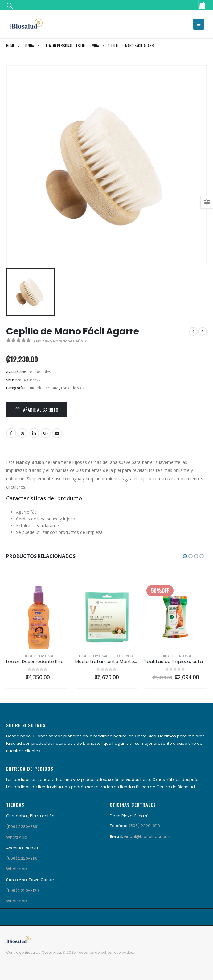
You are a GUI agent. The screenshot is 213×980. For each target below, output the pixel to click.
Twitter (23, 433)
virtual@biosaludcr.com (148, 836)
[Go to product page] (38, 617)
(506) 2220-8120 (23, 890)
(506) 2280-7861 (22, 827)
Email (57, 433)
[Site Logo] (26, 24)
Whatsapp (17, 869)
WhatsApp (17, 837)
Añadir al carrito (41, 410)
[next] (203, 331)
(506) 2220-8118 (144, 826)
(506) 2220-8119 (22, 858)
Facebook (11, 433)
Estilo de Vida (73, 388)
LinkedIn (34, 433)
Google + (46, 433)
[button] (10, 5)
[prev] (193, 331)
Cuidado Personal (43, 388)
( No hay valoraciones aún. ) (60, 341)
